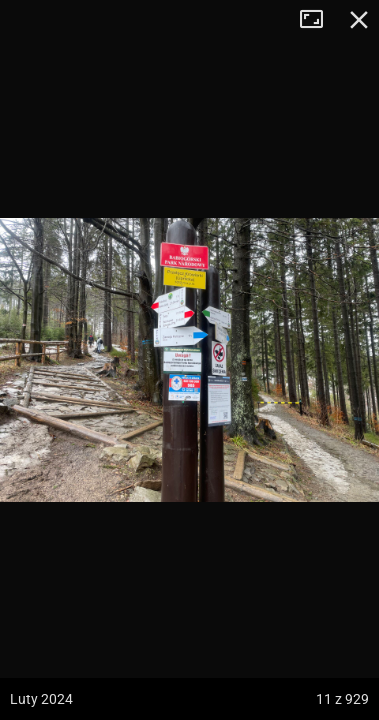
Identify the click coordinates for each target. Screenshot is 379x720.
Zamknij (359, 20)
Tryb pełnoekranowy (319, 20)
